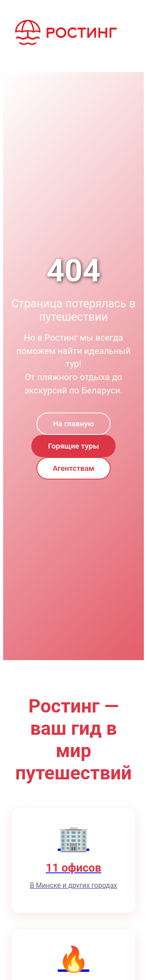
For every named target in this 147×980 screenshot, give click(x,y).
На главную (73, 424)
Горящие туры (73, 446)
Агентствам (74, 468)
